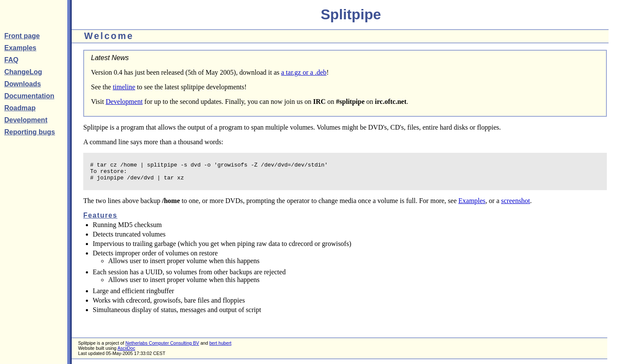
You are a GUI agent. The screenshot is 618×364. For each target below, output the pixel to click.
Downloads (23, 84)
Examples (20, 48)
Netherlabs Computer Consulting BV (162, 347)
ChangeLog (23, 72)
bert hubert (221, 347)
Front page (22, 36)
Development (26, 120)
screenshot (516, 205)
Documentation (29, 96)
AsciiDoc (126, 352)
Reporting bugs (30, 132)
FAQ (11, 60)
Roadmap (20, 108)
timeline (124, 87)
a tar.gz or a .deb (304, 72)
